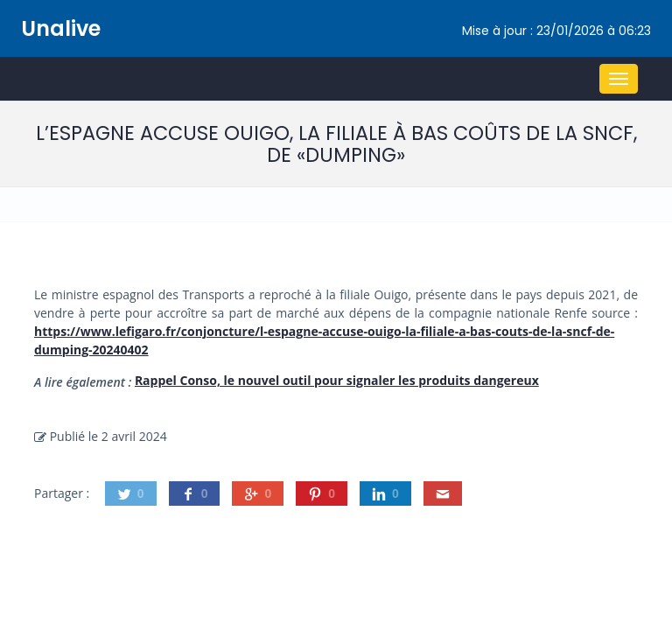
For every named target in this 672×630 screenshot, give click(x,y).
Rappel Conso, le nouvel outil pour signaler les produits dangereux (337, 380)
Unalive (61, 28)
